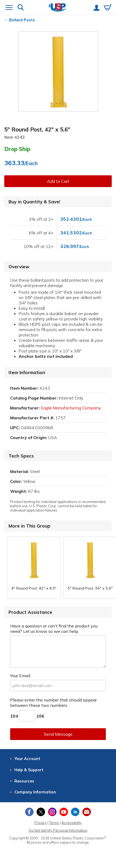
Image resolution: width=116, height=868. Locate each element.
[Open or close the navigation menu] (9, 8)
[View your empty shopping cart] (108, 8)
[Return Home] (58, 8)
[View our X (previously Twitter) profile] (41, 812)
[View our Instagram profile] (52, 812)
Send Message (58, 734)
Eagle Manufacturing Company (71, 408)
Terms (54, 823)
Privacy (41, 823)
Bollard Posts (22, 20)
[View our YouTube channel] (64, 812)
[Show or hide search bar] (21, 8)
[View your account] (97, 8)
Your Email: (21, 676)
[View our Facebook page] (29, 812)
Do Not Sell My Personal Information (58, 830)
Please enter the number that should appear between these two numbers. (53, 703)
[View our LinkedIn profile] (75, 812)
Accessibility (71, 823)
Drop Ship (17, 149)
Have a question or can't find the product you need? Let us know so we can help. (54, 629)
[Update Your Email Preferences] (87, 812)
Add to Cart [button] (58, 181)
